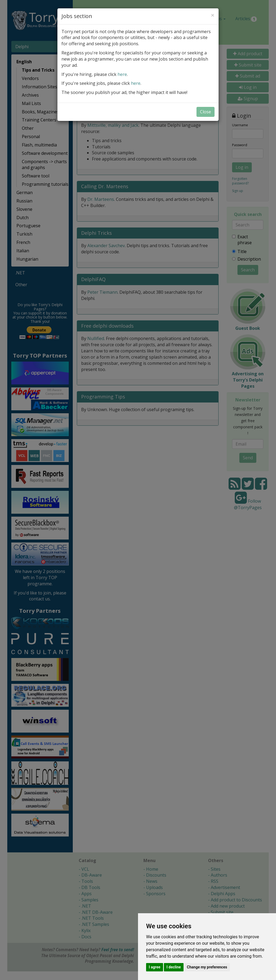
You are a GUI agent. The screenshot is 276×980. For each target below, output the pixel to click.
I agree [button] (155, 967)
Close (206, 112)
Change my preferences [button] (207, 967)
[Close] (213, 15)
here (122, 74)
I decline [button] (174, 967)
